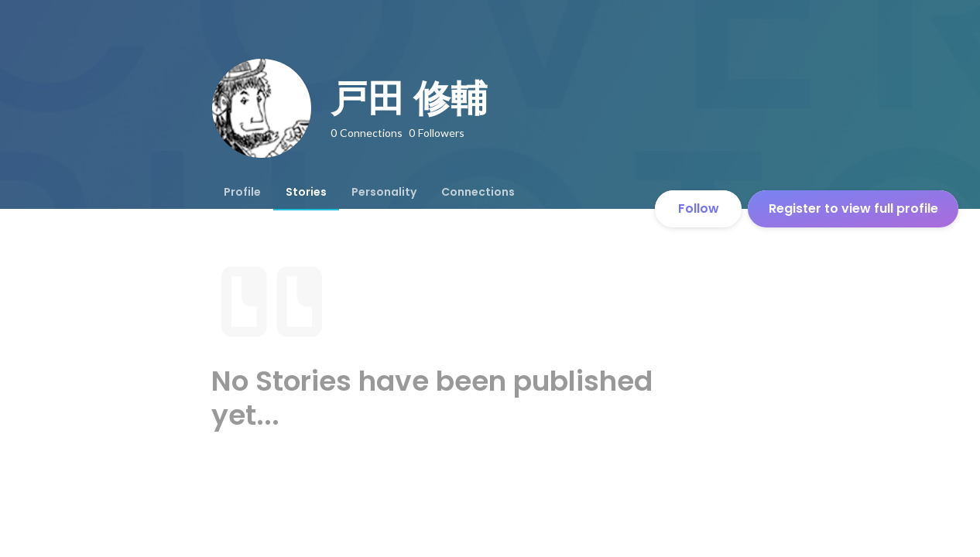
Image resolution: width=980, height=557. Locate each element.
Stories (306, 192)
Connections (478, 192)
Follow (699, 208)
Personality (384, 192)
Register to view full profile (853, 208)
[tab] (242, 192)
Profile (242, 192)
